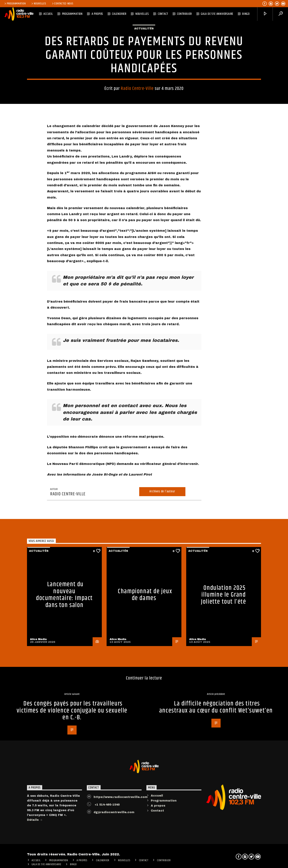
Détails (35, 846)
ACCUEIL (48, 14)
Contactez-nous (62, 4)
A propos (158, 831)
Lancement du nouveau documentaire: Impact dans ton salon (64, 620)
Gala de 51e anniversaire (217, 14)
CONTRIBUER (184, 14)
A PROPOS (97, 14)
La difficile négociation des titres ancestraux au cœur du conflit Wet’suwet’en (216, 733)
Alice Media (38, 665)
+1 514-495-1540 (107, 830)
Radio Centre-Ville (137, 94)
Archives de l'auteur (162, 517)
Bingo (246, 14)
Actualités (144, 34)
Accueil (157, 821)
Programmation (15, 4)
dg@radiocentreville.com (114, 838)
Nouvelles (38, 4)
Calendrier (119, 14)
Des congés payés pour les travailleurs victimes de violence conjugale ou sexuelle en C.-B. (72, 736)
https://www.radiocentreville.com (121, 822)
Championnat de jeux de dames (145, 620)
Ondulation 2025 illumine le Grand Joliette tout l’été (223, 620)
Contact (163, 14)
